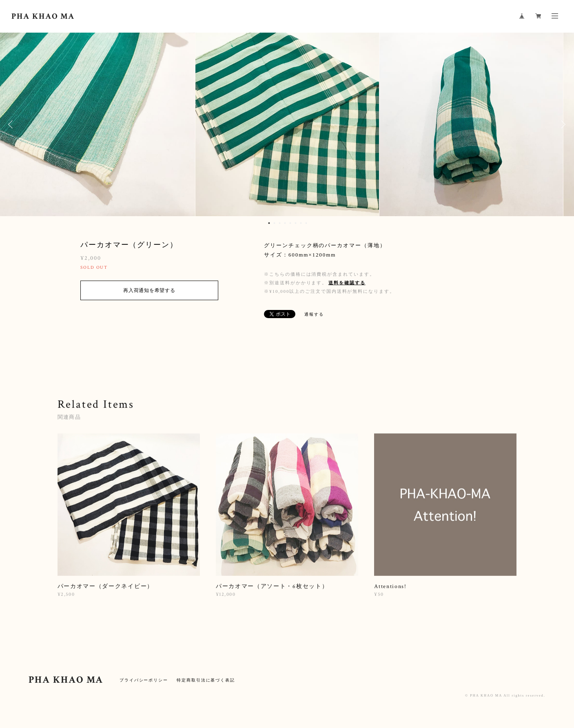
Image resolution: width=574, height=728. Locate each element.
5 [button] (290, 223)
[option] (287, 124)
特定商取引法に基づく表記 (206, 680)
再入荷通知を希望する (149, 290)
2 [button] (275, 223)
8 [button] (306, 223)
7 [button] (301, 223)
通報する (314, 314)
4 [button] (285, 223)
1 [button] (269, 223)
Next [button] (562, 124)
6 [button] (296, 223)
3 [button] (280, 223)
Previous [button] (12, 124)
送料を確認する (347, 283)
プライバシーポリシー (144, 680)
